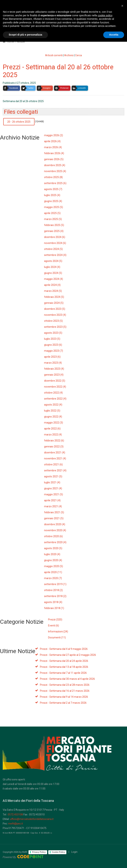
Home (8, 42)
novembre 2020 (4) (55, 530)
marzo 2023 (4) (53, 363)
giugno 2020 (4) (53, 560)
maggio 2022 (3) (54, 423)
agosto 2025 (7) (53, 189)
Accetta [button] (114, 861)
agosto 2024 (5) (53, 261)
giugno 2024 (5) (53, 273)
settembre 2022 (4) (55, 399)
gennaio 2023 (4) (54, 375)
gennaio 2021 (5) (54, 518)
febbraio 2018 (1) (54, 608)
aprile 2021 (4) (52, 500)
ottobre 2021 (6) (53, 464)
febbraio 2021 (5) (54, 512)
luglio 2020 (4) (52, 554)
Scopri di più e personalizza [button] (25, 861)
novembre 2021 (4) (55, 458)
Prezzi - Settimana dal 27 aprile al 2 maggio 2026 (68, 655)
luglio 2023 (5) (52, 339)
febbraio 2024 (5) (54, 297)
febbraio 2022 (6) (54, 441)
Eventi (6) (54, 626)
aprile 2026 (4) (52, 141)
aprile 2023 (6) (52, 357)
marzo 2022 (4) (53, 435)
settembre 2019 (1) (55, 584)
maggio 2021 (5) (54, 494)
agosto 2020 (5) (53, 548)
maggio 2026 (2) (54, 135)
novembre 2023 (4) (55, 315)
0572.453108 (15, 814)
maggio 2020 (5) (54, 566)
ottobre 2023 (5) (53, 321)
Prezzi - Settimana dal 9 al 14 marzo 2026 (64, 697)
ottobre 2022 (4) (53, 393)
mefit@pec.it (16, 824)
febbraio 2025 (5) (54, 225)
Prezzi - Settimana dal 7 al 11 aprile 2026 (63, 673)
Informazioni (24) (58, 632)
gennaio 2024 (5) (54, 303)
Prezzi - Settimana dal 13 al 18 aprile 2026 (64, 667)
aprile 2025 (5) (52, 213)
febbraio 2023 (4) (54, 369)
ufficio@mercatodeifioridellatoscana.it (32, 819)
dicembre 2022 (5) (55, 381)
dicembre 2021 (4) (55, 452)
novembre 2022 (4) (55, 387)
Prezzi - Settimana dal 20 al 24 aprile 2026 (64, 661)
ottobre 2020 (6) (53, 536)
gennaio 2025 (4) (54, 231)
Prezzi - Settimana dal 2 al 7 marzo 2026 (63, 703)
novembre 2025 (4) (55, 171)
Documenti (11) (57, 637)
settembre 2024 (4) (55, 255)
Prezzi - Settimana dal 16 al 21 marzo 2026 (65, 691)
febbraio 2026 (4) (54, 153)
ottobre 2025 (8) (53, 177)
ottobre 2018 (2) (53, 590)
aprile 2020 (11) (53, 572)
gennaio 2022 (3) (54, 447)
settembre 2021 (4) (55, 470)
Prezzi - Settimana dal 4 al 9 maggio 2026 (64, 649)
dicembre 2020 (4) (55, 524)
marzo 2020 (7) (53, 578)
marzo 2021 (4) (53, 506)
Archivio (69, 55)
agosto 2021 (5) (53, 476)
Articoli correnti (54, 55)
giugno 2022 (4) (53, 417)
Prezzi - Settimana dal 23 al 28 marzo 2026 (65, 685)
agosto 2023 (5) (53, 333)
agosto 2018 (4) (53, 602)
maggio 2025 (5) (54, 207)
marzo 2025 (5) (53, 219)
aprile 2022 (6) (52, 429)
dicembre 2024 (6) (55, 237)
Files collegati (21, 112)
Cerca (78, 55)
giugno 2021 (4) (53, 488)
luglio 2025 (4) (52, 195)
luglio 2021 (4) (52, 482)
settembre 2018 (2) (55, 596)
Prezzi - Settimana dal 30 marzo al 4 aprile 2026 (67, 679)
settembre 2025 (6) (55, 183)
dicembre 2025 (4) (55, 165)
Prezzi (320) (55, 620)
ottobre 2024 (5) (53, 249)
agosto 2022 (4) (53, 405)
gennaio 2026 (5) (54, 159)
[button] (122, 832)
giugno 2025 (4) (53, 201)
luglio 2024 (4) (52, 267)
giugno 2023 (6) (53, 345)
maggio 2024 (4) (54, 279)
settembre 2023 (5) (55, 327)
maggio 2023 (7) (54, 351)
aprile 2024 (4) (52, 285)
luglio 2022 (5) (52, 411)
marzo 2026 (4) (53, 147)
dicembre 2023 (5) (55, 309)
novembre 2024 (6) (55, 243)
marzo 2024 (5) (53, 291)
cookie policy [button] (105, 842)
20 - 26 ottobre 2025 (19, 122)
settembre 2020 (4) (55, 542)
